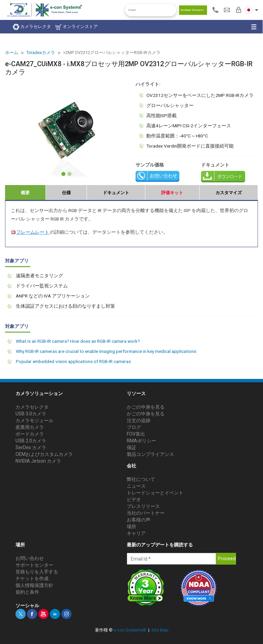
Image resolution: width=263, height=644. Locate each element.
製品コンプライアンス (150, 454)
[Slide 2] (69, 174)
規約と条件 (27, 592)
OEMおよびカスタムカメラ (44, 454)
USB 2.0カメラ (31, 441)
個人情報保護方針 (34, 585)
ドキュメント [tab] (116, 193)
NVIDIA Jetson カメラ (38, 461)
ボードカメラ (30, 434)
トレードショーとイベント (155, 493)
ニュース (136, 486)
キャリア (136, 533)
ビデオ (134, 499)
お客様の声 (139, 520)
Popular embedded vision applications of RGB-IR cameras (73, 361)
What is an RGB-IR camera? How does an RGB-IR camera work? (78, 341)
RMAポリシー (141, 441)
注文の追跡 (139, 420)
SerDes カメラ (31, 447)
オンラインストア (77, 27)
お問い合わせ (30, 558)
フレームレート (30, 232)
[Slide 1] (63, 174)
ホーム (12, 53)
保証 (131, 447)
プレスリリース (143, 506)
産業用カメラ (30, 427)
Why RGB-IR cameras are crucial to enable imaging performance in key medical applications (106, 351)
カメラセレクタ (32, 27)
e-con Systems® (130, 630)
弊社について (141, 479)
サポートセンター (34, 565)
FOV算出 (136, 434)
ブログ (134, 427)
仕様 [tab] (66, 193)
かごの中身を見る (146, 407)
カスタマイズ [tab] (229, 193)
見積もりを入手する (37, 572)
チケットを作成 (32, 578)
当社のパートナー (146, 513)
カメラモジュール (34, 420)
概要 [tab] (25, 193)
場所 (131, 526)
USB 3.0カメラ (31, 414)
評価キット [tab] (172, 193)
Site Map (160, 630)
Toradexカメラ (41, 53)
